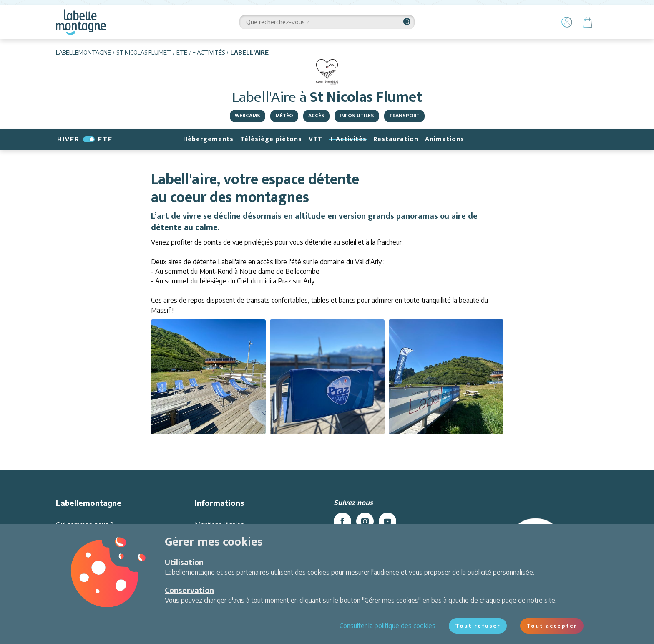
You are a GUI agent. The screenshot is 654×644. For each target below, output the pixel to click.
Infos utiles (357, 116)
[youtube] (387, 521)
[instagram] (365, 521)
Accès (316, 116)
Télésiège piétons (271, 139)
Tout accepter (552, 626)
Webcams (248, 116)
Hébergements (208, 139)
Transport (404, 116)
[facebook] (342, 521)
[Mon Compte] (567, 22)
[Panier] (588, 22)
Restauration (396, 139)
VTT (316, 139)
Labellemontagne (83, 52)
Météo (284, 116)
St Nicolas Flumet (144, 52)
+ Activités (209, 52)
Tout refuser (478, 626)
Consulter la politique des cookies (387, 626)
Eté (182, 52)
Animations (445, 139)
